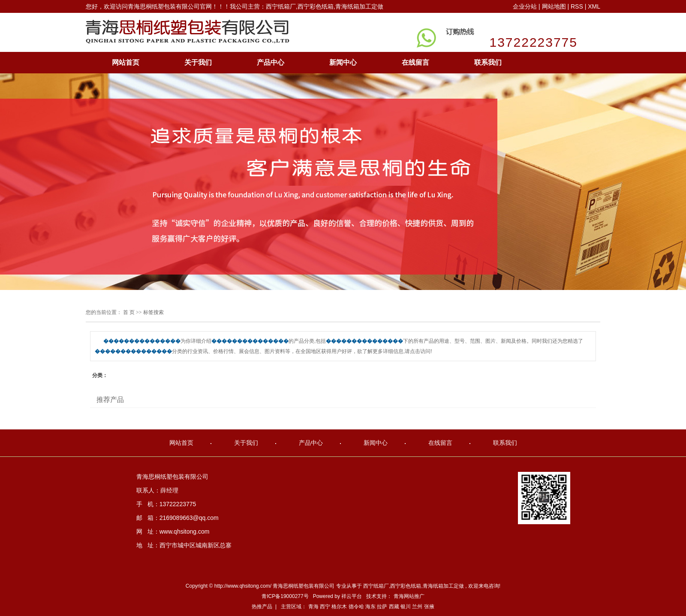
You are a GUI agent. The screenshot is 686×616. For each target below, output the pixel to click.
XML (594, 6)
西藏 (394, 607)
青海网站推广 (409, 596)
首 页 (129, 312)
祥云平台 (352, 596)
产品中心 (271, 62)
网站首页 (126, 62)
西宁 (325, 607)
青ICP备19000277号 (285, 596)
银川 (406, 607)
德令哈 (356, 607)
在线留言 (415, 62)
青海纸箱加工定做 (443, 586)
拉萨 (382, 607)
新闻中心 (343, 62)
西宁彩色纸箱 (406, 586)
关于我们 (198, 62)
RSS (577, 6)
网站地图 (555, 6)
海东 (370, 607)
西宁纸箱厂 (376, 586)
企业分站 (525, 6)
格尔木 (339, 607)
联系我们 (488, 62)
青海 (313, 607)
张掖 (429, 607)
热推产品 (262, 607)
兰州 (417, 607)
